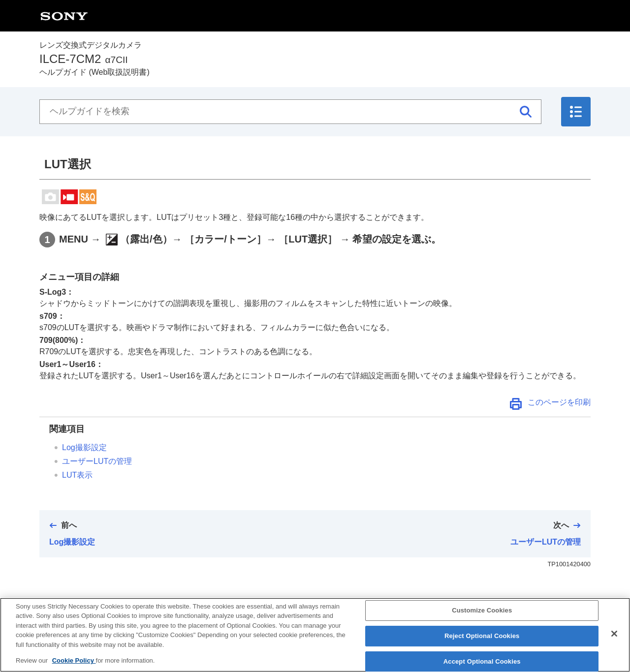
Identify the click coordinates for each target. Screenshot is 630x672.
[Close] (614, 641)
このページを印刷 (559, 402)
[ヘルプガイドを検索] (290, 112)
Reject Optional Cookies (482, 643)
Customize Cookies (482, 618)
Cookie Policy (74, 668)
